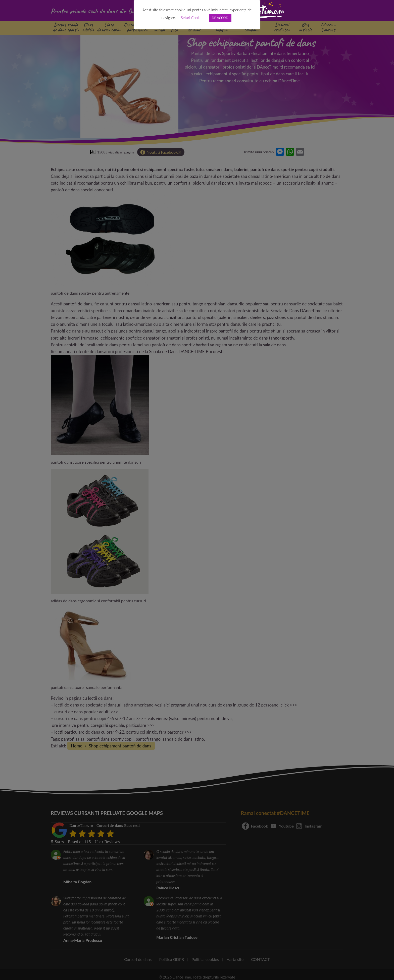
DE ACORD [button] (220, 18)
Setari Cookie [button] (192, 18)
